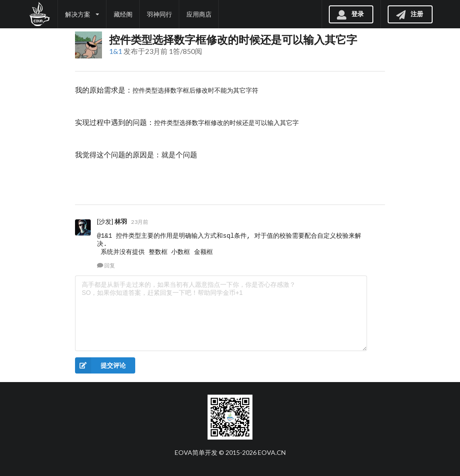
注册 (409, 14)
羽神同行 (159, 14)
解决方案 (82, 14)
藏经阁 (123, 14)
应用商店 (199, 14)
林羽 (121, 221)
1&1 (116, 51)
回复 (106, 266)
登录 (350, 14)
